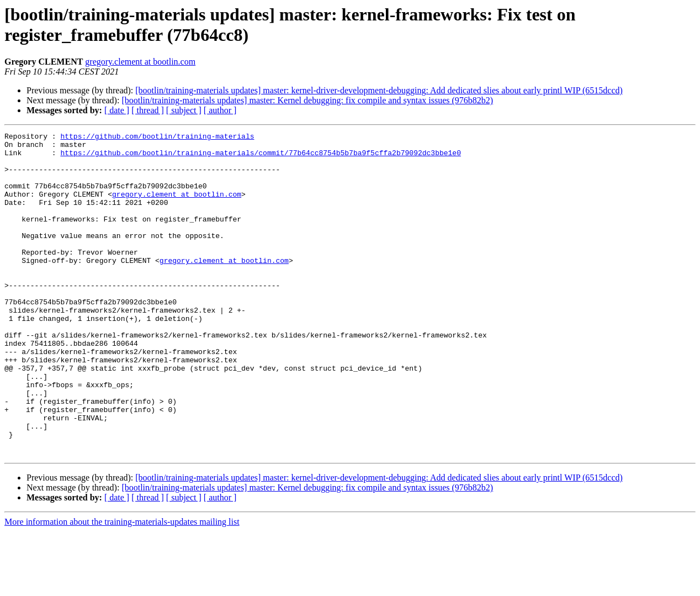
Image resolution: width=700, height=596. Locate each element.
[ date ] (117, 110)
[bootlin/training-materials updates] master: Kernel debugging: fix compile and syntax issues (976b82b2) (307, 100)
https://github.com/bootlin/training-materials (157, 138)
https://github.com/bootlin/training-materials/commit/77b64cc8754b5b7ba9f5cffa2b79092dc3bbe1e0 (260, 157)
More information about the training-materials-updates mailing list (122, 586)
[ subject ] (184, 110)
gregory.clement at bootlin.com (140, 62)
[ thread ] (148, 110)
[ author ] (220, 110)
